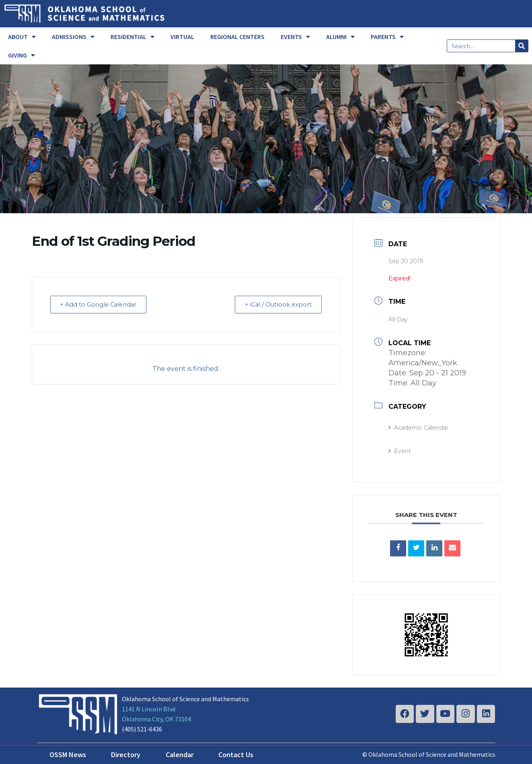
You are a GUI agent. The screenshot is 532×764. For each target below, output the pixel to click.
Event (400, 451)
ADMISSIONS (73, 37)
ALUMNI (340, 37)
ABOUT (22, 37)
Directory (126, 755)
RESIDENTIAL (132, 37)
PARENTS (387, 37)
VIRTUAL (182, 37)
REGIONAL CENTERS (237, 37)
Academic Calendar (418, 428)
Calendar (180, 755)
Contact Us (236, 755)
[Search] (522, 46)
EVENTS (295, 37)
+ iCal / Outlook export (276, 304)
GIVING (22, 55)
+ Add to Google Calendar (101, 304)
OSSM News (68, 755)
